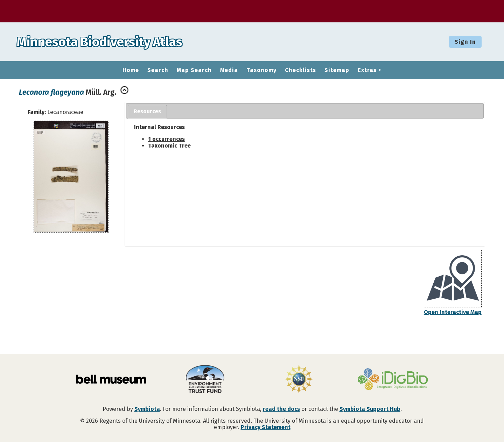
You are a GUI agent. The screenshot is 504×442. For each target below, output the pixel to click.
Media (229, 70)
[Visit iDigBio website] (393, 380)
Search (158, 70)
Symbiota (147, 409)
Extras (367, 70)
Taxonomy (261, 70)
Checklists (300, 70)
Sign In (465, 42)
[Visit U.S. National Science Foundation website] (299, 380)
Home (131, 70)
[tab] (147, 112)
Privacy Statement (266, 427)
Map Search (194, 70)
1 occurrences (166, 139)
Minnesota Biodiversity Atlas (109, 42)
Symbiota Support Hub (370, 409)
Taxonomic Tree (169, 146)
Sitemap (337, 70)
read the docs (281, 409)
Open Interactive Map (453, 312)
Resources (147, 111)
